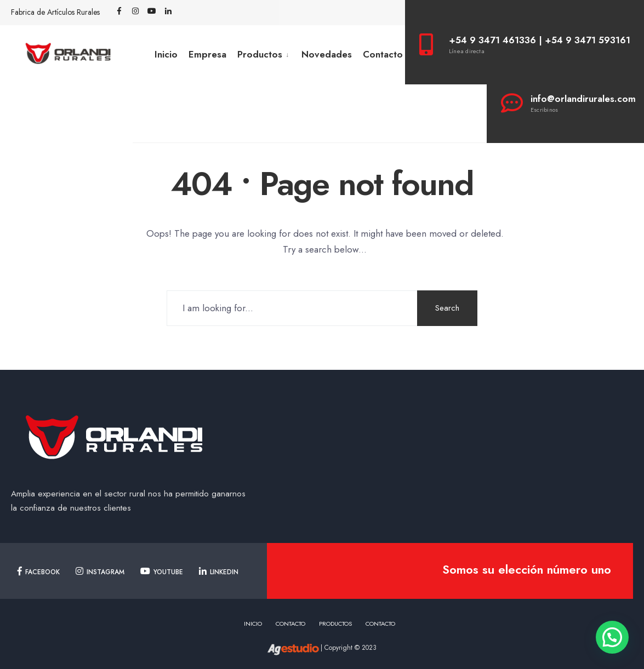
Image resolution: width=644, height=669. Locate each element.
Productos (260, 54)
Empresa (207, 54)
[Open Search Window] (185, 12)
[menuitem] (264, 55)
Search (447, 308)
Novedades (327, 54)
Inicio (166, 54)
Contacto (383, 54)
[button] (612, 637)
